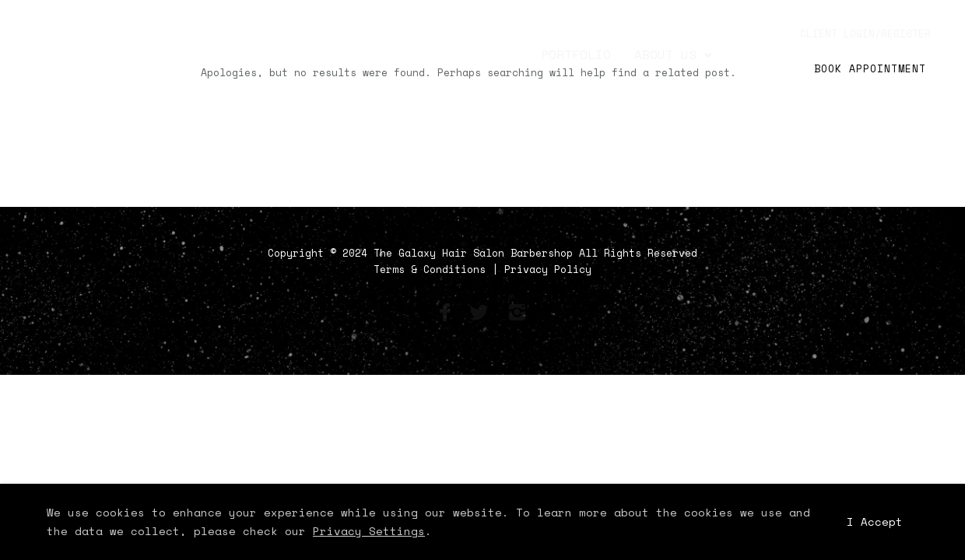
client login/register (865, 33)
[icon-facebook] (449, 313)
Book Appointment (870, 68)
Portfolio (576, 54)
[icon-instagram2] (517, 313)
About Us (665, 54)
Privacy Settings (369, 531)
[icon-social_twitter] (482, 313)
